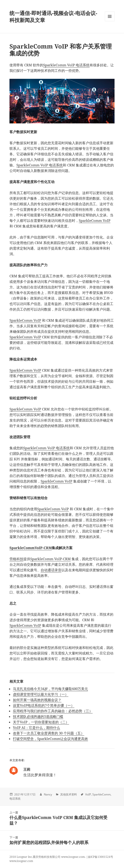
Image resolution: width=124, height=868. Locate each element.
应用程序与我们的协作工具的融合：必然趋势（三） (53, 711)
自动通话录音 (51, 570)
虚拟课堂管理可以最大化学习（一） (41, 694)
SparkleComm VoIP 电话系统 (66, 65)
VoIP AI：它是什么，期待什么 (36, 727)
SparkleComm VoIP (95, 220)
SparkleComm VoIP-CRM (50, 559)
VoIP (88, 794)
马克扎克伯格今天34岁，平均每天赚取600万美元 (50, 689)
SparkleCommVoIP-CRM (31, 548)
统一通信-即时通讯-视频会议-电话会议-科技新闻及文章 (53, 16)
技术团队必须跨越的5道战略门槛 (38, 716)
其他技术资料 (69, 794)
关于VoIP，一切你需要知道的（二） (41, 722)
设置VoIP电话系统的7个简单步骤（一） (44, 705)
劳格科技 (16, 559)
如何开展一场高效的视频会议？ (37, 700)
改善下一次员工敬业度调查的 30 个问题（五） (49, 733)
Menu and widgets (110, 21)
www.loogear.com (21, 861)
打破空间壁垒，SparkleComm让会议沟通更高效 (50, 739)
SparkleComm (101, 794)
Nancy (48, 794)
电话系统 (15, 799)
